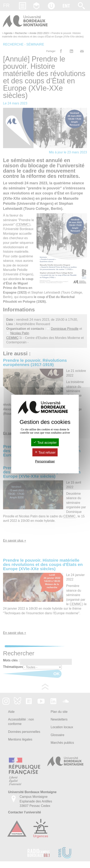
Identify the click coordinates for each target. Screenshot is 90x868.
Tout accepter (45, 443)
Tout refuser (45, 453)
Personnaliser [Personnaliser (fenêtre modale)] (45, 461)
